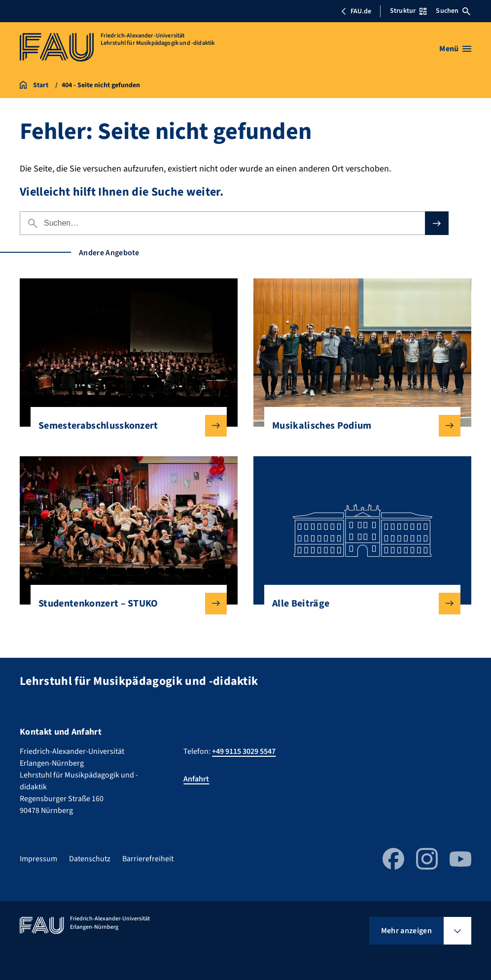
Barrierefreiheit (148, 859)
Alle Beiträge (358, 604)
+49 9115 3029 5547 (244, 751)
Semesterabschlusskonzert (125, 426)
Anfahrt (196, 779)
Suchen (453, 11)
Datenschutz (90, 859)
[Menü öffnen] (455, 49)
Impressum (38, 859)
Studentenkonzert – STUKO (125, 604)
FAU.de (356, 11)
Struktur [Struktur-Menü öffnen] (408, 11)
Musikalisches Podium (358, 426)
